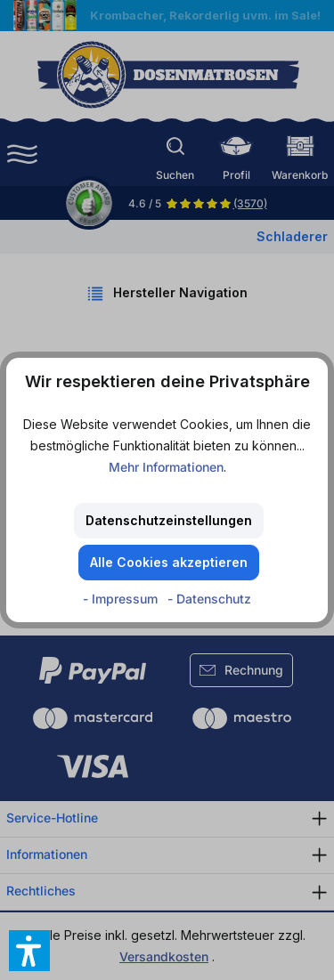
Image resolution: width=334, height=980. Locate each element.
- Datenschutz (209, 599)
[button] (29, 951)
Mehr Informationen (166, 467)
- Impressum (122, 599)
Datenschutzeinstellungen (169, 520)
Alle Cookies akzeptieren (169, 562)
